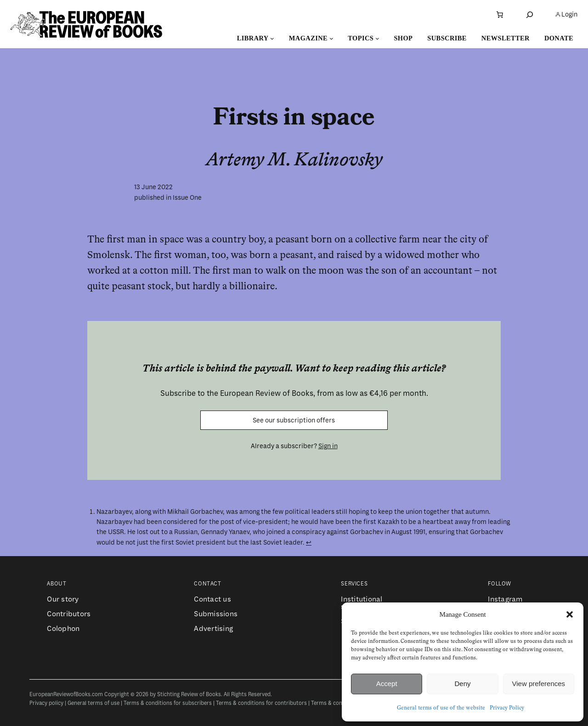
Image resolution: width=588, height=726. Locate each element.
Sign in (328, 446)
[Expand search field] (530, 14)
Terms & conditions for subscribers (168, 703)
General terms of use (93, 703)
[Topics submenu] (377, 38)
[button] (570, 614)
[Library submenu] (272, 38)
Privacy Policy (507, 708)
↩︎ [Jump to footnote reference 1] (309, 542)
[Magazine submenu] (331, 38)
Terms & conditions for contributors (261, 703)
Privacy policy (46, 703)
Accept (387, 684)
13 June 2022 (153, 187)
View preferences (539, 684)
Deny (462, 684)
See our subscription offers (294, 420)
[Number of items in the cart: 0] (500, 15)
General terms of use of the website (441, 708)
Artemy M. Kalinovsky (294, 160)
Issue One (187, 197)
